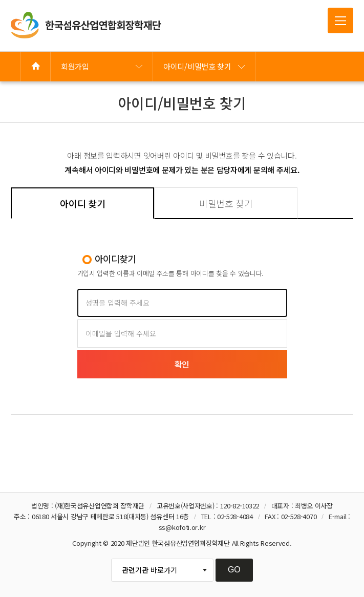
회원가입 (75, 67)
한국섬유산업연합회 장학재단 (86, 25)
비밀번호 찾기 (226, 203)
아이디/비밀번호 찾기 (197, 67)
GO (234, 570)
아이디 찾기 (82, 203)
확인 (182, 364)
